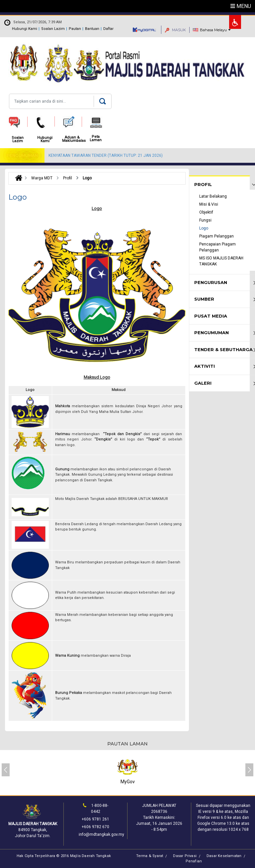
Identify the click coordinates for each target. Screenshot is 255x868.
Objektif (206, 212)
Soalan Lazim (53, 29)
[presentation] (6, 770)
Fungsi (205, 220)
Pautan (75, 29)
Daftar (108, 29)
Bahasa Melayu (213, 30)
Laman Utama (17, 178)
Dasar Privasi (185, 856)
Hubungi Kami (25, 29)
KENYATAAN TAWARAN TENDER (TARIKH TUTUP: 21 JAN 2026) (106, 155)
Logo (204, 228)
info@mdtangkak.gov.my (101, 834)
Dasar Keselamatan (224, 856)
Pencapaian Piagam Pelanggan (217, 247)
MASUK (175, 30)
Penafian (194, 861)
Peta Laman (96, 139)
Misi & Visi (209, 204)
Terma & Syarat (150, 856)
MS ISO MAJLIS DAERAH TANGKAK (221, 261)
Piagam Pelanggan (216, 236)
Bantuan (92, 29)
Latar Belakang (213, 196)
